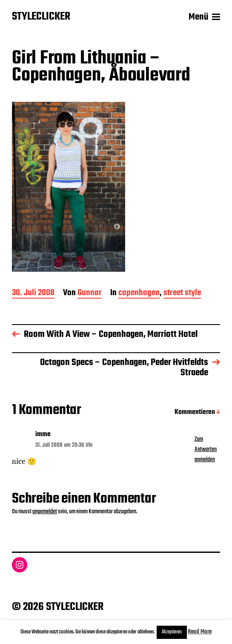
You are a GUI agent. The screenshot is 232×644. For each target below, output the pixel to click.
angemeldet (45, 512)
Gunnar (90, 294)
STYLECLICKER (41, 17)
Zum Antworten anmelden (206, 449)
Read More (200, 632)
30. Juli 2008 (33, 294)
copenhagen (139, 294)
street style (182, 294)
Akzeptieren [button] (172, 632)
